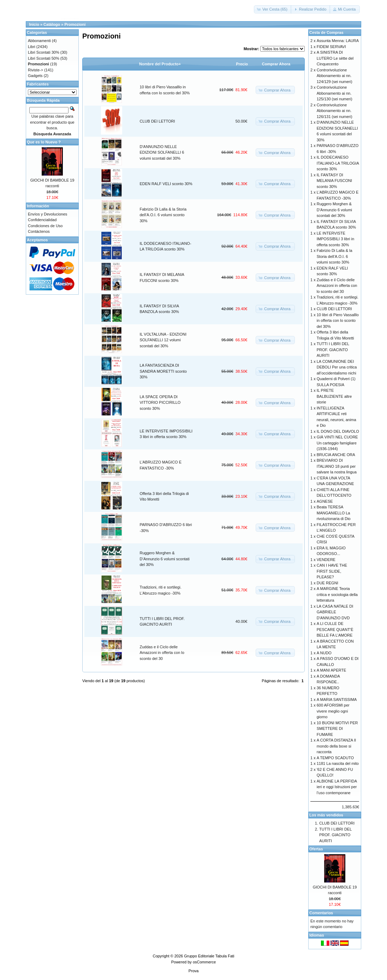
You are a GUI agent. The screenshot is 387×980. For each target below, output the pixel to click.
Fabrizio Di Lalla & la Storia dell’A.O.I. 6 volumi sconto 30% (163, 215)
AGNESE (325, 501)
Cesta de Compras (326, 33)
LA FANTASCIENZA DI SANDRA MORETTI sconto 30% (163, 371)
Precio (242, 64)
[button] (273, 9)
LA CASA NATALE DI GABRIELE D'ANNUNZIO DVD (335, 612)
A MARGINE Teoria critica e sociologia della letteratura (337, 594)
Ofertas (316, 849)
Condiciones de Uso (45, 226)
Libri (32, 47)
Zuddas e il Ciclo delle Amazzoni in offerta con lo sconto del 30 (162, 653)
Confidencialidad (42, 220)
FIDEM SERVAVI (331, 47)
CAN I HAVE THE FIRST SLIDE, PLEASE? (332, 571)
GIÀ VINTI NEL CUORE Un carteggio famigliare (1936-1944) (337, 443)
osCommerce (204, 962)
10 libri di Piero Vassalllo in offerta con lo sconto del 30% (338, 321)
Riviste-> (35, 70)
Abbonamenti (39, 41)
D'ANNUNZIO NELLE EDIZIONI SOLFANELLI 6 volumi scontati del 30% (162, 152)
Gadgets (35, 76)
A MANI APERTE (332, 670)
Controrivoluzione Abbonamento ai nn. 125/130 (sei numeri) (335, 93)
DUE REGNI (328, 583)
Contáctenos (39, 231)
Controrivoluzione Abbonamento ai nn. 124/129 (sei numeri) (335, 76)
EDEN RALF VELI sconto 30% (166, 184)
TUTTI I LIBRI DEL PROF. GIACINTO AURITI (333, 350)
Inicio (34, 24)
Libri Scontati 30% (44, 52)
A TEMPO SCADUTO (335, 758)
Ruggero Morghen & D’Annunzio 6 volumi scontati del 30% (165, 559)
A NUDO (324, 653)
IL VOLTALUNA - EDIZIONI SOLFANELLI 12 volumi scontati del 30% (163, 340)
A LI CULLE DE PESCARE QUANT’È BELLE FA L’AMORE (335, 629)
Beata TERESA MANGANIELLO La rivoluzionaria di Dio (334, 513)
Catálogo (52, 24)
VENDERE (326, 560)
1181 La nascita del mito (338, 763)
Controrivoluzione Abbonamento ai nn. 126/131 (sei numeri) (335, 111)
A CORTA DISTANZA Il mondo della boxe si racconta (336, 746)
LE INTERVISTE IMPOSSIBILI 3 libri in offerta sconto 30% (335, 239)
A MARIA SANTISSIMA (337, 699)
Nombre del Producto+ (160, 64)
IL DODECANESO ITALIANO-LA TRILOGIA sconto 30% (338, 163)
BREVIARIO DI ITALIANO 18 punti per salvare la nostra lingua (337, 466)
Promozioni (75, 24)
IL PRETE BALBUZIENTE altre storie (334, 396)
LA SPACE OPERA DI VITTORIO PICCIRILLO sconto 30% (160, 403)
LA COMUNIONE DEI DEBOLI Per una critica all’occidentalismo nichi (337, 367)
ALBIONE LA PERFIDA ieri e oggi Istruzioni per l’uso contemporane (337, 787)
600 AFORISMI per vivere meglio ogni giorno (333, 711)
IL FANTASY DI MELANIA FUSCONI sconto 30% (334, 181)
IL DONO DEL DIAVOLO (338, 431)
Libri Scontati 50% (44, 58)
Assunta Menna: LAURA (338, 41)
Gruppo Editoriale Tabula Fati (209, 956)
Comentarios (321, 913)
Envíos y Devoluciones (47, 214)
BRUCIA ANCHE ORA (336, 455)
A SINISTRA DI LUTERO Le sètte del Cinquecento (335, 58)
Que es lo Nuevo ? (44, 142)
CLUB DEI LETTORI (157, 121)
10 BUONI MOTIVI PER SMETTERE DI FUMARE (337, 729)
